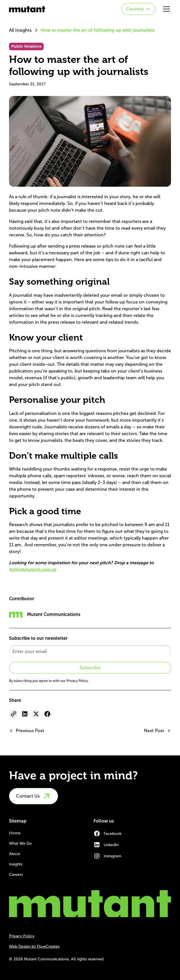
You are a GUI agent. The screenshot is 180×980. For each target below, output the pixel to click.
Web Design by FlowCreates (34, 946)
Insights (16, 864)
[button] (138, 9)
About (15, 854)
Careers (16, 875)
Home (15, 833)
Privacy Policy (22, 936)
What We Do (20, 843)
